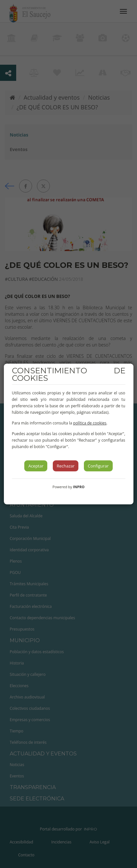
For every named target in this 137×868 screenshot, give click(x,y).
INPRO (79, 487)
